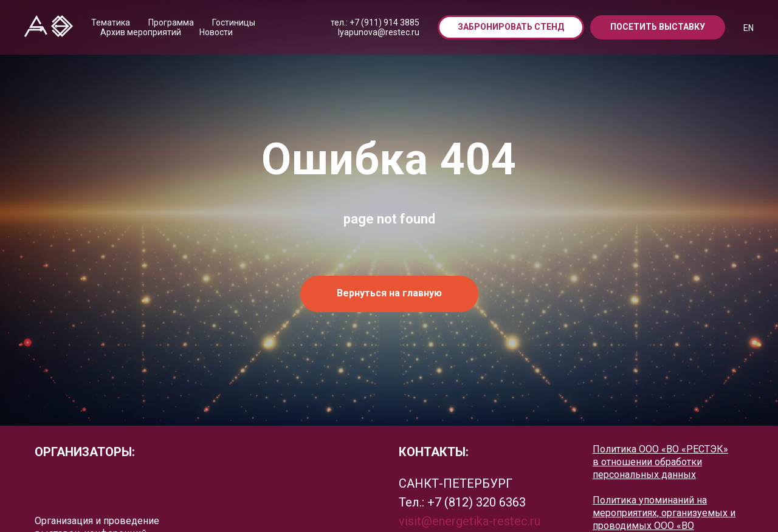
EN (749, 28)
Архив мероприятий (141, 32)
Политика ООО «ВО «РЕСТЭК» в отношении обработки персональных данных (660, 462)
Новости (216, 32)
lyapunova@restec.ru (379, 32)
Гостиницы (234, 22)
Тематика (111, 22)
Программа (171, 22)
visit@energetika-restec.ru (470, 521)
